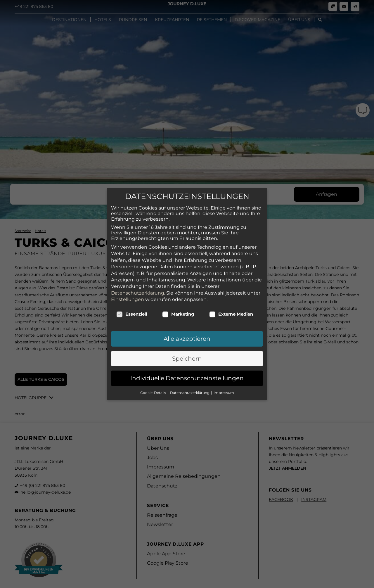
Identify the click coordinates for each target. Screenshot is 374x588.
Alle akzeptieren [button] (187, 293)
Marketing (178, 269)
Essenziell (132, 269)
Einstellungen (128, 254)
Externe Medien (231, 269)
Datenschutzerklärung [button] (190, 347)
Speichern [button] (187, 313)
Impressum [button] (224, 347)
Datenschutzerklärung (138, 247)
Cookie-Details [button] (154, 347)
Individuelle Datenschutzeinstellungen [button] (187, 333)
